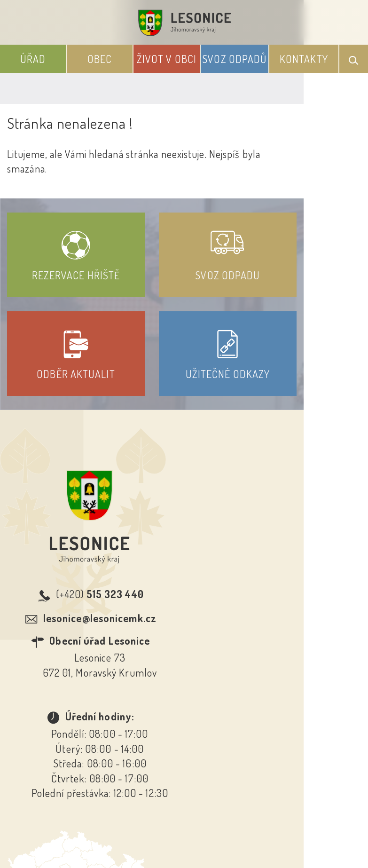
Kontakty (304, 59)
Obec (100, 59)
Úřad (33, 59)
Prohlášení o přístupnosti (115, 734)
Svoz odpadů (234, 59)
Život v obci (167, 59)
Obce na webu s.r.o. (250, 813)
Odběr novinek (219, 734)
